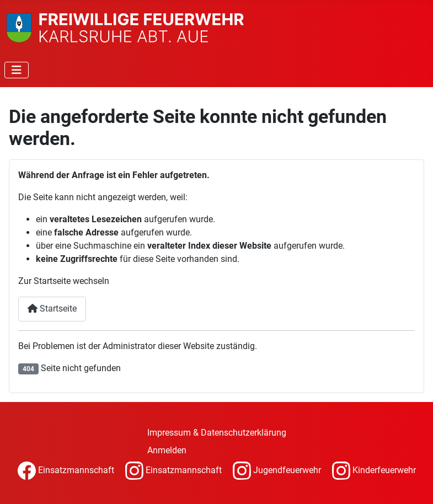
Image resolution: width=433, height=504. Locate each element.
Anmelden (167, 450)
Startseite (52, 309)
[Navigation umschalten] (17, 70)
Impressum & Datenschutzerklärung (217, 433)
